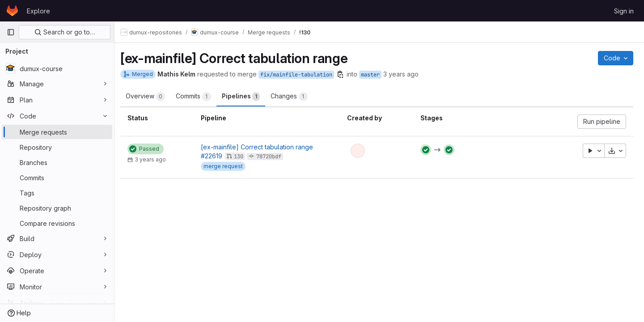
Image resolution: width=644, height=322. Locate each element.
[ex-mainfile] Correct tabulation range (261, 147)
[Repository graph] (57, 208)
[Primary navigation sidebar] (11, 32)
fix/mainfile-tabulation (301, 75)
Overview (150, 97)
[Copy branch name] (345, 74)
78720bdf (273, 157)
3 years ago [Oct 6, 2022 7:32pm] (406, 74)
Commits (198, 97)
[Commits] (57, 178)
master (375, 75)
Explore (38, 11)
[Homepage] (12, 11)
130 (243, 157)
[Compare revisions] (57, 223)
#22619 (216, 156)
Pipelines (246, 97)
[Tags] (57, 193)
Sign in (624, 11)
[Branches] (57, 162)
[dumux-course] (57, 68)
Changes (294, 97)
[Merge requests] (57, 132)
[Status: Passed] (150, 149)
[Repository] (57, 147)
